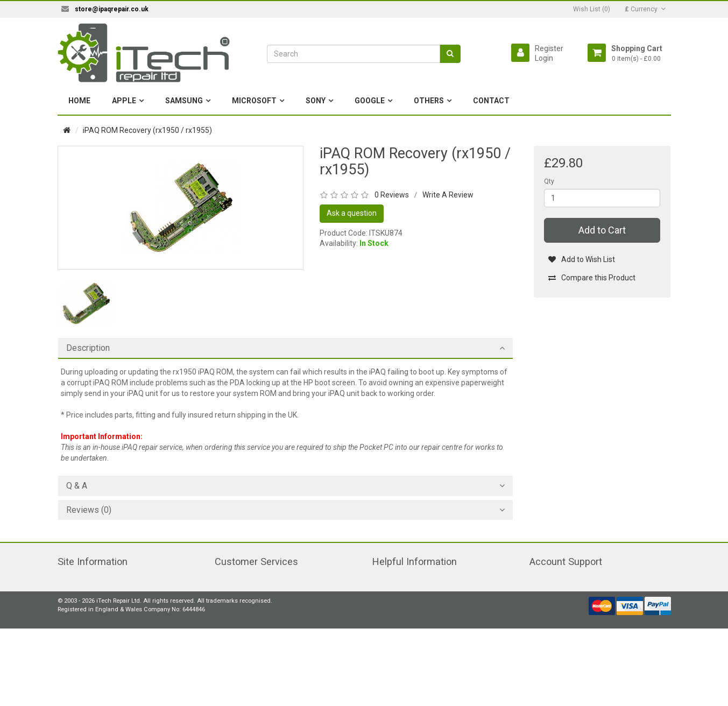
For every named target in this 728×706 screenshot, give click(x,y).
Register (549, 48)
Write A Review (448, 195)
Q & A (77, 486)
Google (370, 101)
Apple (124, 101)
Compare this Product (592, 278)
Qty (549, 181)
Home (79, 101)
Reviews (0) (89, 510)
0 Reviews (392, 195)
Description (88, 348)
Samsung (184, 101)
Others (429, 101)
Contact (491, 101)
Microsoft (254, 101)
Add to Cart (602, 230)
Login (544, 58)
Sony (316, 101)
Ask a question (352, 213)
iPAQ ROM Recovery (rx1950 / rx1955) (147, 130)
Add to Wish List (581, 259)
